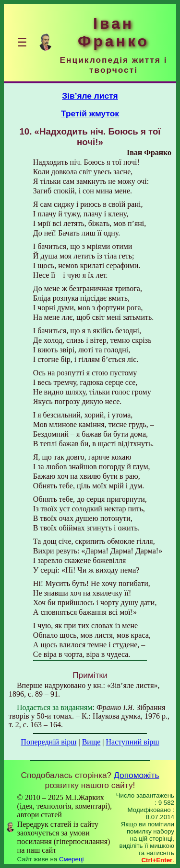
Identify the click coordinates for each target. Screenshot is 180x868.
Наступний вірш (133, 742)
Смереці (72, 859)
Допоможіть (136, 775)
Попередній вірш (48, 742)
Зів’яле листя (90, 96)
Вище (91, 742)
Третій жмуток (90, 113)
